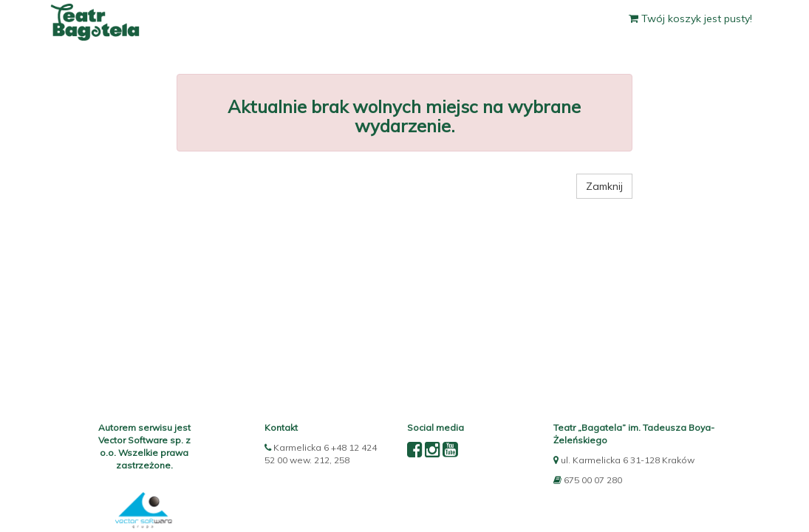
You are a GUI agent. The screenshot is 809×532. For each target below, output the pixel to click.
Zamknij (604, 186)
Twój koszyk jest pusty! (690, 18)
